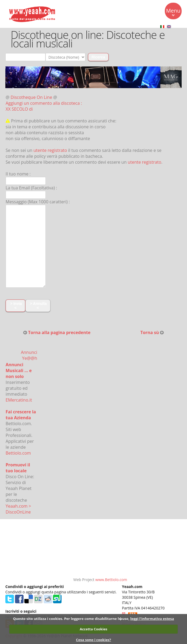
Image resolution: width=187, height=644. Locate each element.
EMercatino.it (19, 400)
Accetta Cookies (93, 629)
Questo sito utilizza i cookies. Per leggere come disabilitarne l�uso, (71, 619)
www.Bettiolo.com (111, 580)
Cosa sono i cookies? (93, 640)
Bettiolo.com (18, 453)
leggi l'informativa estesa (152, 619)
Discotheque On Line (31, 97)
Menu (173, 12)
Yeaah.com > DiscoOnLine (18, 509)
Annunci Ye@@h (29, 355)
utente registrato (50, 150)
